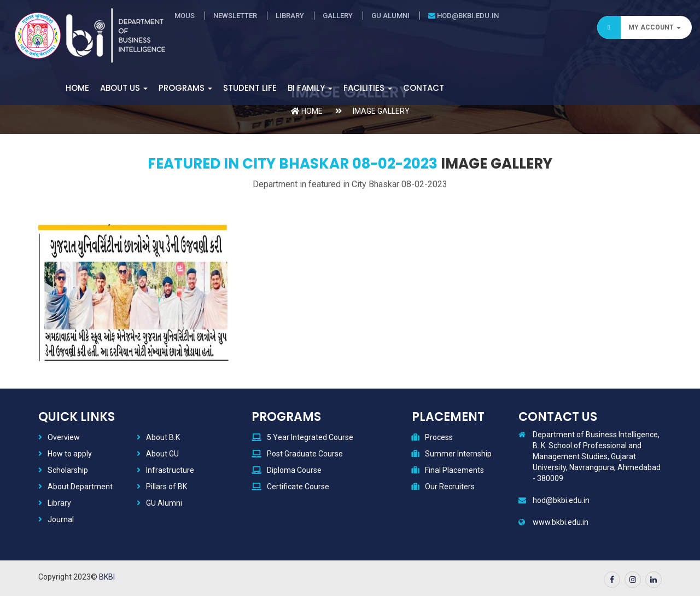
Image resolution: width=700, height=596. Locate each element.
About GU (162, 454)
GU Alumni (390, 16)
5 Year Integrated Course (310, 437)
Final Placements (454, 470)
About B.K (163, 437)
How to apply (70, 454)
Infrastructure (170, 470)
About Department (80, 487)
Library (290, 16)
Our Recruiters (450, 487)
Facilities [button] (368, 88)
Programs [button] (185, 88)
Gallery (338, 16)
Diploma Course (294, 470)
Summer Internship (458, 454)
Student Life (250, 88)
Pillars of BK (167, 487)
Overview (64, 437)
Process (439, 437)
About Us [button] (124, 88)
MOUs (185, 16)
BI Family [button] (310, 88)
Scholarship (68, 470)
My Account (639, 27)
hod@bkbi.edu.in (463, 16)
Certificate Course (298, 487)
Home (77, 88)
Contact (424, 88)
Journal (61, 519)
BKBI (107, 577)
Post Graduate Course (305, 454)
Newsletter (235, 16)
